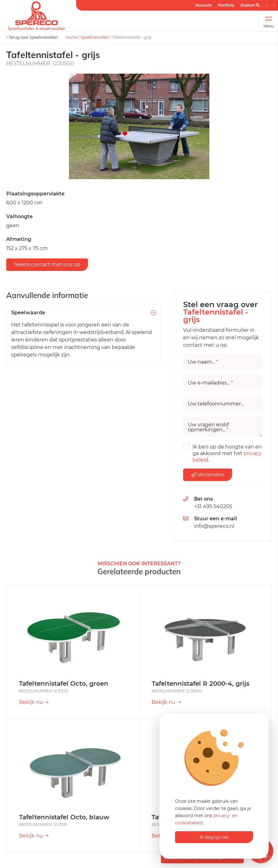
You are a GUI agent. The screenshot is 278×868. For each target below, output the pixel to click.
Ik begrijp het (214, 837)
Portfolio (226, 5)
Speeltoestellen (95, 37)
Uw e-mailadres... (210, 383)
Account (203, 5)
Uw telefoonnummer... (216, 404)
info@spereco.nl (214, 526)
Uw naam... (203, 362)
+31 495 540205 (213, 506)
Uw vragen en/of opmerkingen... (208, 427)
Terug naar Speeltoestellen (32, 37)
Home (71, 37)
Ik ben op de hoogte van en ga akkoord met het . (227, 453)
